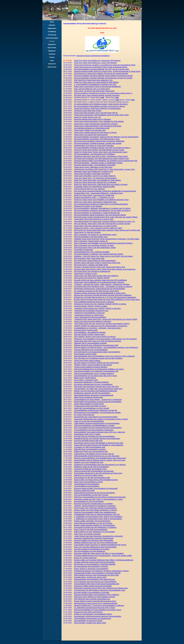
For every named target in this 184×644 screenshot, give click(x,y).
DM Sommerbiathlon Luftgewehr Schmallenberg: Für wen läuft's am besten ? (103, 210)
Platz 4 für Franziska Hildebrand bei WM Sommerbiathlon (95, 547)
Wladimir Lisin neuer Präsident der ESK (89, 462)
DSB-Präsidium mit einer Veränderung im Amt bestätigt (94, 532)
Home (52, 22)
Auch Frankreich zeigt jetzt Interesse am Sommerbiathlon (95, 582)
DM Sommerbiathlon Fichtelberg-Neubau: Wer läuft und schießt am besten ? (102, 148)
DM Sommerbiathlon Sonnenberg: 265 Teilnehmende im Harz (97, 139)
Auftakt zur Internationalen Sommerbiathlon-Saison (93, 614)
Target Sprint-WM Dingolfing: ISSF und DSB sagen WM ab (96, 113)
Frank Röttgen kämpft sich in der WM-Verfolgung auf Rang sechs (98, 473)
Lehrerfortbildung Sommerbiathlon (87, 484)
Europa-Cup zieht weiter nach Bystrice (88, 612)
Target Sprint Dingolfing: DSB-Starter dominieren (92, 174)
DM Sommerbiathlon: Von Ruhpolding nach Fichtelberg (95, 154)
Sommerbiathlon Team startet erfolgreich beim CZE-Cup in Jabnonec (100, 432)
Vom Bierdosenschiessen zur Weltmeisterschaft (92, 128)
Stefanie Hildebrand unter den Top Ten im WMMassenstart (96, 543)
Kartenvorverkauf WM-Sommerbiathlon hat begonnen (94, 471)
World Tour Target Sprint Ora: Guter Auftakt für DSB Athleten (96, 82)
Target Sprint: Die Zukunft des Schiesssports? (91, 135)
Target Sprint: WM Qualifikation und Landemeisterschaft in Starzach (99, 282)
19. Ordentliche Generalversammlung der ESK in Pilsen (95, 608)
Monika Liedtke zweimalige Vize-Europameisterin (92, 521)
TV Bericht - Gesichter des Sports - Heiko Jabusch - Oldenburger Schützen (102, 284)
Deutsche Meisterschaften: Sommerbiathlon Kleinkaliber (95, 165)
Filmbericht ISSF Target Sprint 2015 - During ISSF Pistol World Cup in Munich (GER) (106, 319)
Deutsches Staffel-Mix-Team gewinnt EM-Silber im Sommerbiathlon (99, 553)
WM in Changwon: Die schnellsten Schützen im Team (94, 245)
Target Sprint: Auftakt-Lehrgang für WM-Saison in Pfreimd (95, 133)
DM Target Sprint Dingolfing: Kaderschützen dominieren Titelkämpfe (99, 141)
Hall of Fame (52, 48)
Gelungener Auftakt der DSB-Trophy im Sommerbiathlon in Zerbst (98, 499)
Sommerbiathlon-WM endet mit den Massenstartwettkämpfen (97, 584)
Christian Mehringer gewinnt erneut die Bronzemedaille (94, 562)
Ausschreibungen (52, 38)
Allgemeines (52, 28)
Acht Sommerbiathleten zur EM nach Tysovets (91, 495)
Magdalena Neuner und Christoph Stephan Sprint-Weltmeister (97, 439)
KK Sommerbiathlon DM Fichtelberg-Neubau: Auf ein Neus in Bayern (100, 106)
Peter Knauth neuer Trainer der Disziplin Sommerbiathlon (95, 508)
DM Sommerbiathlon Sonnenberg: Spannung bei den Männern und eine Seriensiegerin (106, 137)
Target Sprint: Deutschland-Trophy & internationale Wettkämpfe (97, 87)
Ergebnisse (52, 44)
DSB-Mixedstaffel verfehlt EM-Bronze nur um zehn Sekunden (97, 456)
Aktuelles (52, 25)
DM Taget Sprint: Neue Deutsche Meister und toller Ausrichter (97, 95)
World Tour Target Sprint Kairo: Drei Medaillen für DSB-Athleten (98, 180)
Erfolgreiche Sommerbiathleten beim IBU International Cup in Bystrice (100, 465)
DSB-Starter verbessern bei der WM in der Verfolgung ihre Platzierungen (101, 588)
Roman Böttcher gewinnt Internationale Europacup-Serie (95, 601)
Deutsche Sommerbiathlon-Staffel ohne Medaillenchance (95, 512)
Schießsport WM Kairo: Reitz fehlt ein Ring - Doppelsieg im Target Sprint (101, 156)
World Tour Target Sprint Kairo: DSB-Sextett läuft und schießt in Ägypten (101, 185)
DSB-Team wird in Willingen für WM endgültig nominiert (95, 597)
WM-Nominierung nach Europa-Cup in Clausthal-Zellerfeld (96, 603)
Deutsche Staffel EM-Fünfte (84, 491)
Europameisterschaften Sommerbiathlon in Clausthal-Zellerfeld (97, 573)
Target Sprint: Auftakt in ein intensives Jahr (90, 130)
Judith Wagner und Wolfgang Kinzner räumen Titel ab (94, 454)
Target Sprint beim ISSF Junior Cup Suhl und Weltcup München (98, 341)
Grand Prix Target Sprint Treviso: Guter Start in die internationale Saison (101, 152)
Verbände (52, 54)
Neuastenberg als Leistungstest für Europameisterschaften (96, 417)
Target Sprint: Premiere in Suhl (85, 274)
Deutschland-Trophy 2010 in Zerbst (87, 434)
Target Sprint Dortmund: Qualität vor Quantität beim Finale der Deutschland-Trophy (105, 65)
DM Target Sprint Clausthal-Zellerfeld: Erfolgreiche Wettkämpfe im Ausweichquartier (105, 191)
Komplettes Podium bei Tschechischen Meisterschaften (95, 187)
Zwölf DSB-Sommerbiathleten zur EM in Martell (92, 408)
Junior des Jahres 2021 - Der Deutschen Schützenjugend (95, 178)
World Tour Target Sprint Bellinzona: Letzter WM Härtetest (96, 63)
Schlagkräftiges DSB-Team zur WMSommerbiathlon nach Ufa (97, 514)
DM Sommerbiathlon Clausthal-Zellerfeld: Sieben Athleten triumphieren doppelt (103, 76)
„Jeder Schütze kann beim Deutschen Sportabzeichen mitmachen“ (99, 536)
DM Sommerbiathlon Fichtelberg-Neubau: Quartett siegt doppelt (98, 143)
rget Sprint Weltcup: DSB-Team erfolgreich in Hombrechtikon (98, 108)
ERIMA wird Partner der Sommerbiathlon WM (91, 452)
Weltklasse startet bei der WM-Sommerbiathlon (92, 467)
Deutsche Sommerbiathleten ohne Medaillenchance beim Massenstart (100, 458)
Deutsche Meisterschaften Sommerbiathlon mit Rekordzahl (96, 488)
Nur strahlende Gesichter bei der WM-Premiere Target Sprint (97, 291)
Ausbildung (52, 32)
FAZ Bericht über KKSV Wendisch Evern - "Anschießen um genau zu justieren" (103, 287)
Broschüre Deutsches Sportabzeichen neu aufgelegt (93, 504)
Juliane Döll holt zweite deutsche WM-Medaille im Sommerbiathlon (99, 445)
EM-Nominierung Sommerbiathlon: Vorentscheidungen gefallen (97, 413)
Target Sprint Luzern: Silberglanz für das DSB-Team (93, 167)
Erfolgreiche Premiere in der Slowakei (88, 206)
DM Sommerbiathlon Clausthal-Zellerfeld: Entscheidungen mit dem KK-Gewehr (103, 78)
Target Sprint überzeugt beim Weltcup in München (93, 321)
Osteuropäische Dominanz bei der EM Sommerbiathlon (95, 493)
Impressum (52, 64)
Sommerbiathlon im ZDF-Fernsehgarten (89, 501)
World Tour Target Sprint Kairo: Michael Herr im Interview (95, 182)
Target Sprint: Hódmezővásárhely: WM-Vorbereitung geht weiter (98, 126)
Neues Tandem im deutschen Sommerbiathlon (91, 569)
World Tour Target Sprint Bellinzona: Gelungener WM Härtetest (97, 61)
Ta (75, 108)
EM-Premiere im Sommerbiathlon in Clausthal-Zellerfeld (95, 564)
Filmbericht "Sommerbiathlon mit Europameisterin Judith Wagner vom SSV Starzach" (106, 339)
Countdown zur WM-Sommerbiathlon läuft (90, 447)
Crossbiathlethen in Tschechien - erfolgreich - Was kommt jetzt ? (98, 328)
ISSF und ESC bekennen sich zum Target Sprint (92, 89)
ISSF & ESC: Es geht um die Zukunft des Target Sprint (94, 91)
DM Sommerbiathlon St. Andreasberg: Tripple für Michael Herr (97, 213)
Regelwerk (52, 51)
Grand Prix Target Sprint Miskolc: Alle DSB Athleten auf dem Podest (99, 150)
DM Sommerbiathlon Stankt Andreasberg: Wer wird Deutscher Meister (100, 215)
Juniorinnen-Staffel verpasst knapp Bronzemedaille (93, 586)
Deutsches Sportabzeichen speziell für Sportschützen (94, 538)
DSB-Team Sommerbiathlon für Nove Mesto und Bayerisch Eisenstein (100, 497)
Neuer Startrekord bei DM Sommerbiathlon (90, 317)
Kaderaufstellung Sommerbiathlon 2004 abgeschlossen (95, 579)
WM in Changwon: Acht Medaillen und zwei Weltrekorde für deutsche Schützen (103, 243)
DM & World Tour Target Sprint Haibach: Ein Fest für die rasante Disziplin (101, 74)
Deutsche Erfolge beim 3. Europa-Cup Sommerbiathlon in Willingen (99, 606)
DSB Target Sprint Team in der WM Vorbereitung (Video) (95, 248)
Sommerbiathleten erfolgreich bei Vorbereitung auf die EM (96, 410)
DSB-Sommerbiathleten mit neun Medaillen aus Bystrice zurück (98, 610)
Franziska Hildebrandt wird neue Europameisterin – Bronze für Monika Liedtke (103, 556)
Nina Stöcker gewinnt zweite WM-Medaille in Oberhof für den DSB (99, 443)
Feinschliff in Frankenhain (84, 250)
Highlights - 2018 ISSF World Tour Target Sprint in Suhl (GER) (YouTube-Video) (104, 256)
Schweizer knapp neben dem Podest (88, 111)
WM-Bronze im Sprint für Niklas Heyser (89, 475)
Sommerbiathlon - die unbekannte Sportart (90, 332)
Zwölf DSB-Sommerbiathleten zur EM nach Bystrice (93, 523)
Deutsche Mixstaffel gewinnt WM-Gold (88, 441)
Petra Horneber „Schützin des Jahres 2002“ (90, 623)
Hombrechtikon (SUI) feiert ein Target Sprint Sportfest (94, 146)
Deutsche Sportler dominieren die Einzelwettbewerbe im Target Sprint (100, 293)
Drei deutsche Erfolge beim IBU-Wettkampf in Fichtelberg (95, 527)
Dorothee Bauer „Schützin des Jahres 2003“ (90, 577)
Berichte (52, 41)
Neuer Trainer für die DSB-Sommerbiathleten (91, 530)
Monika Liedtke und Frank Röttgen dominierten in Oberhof (96, 510)
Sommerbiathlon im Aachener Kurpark (88, 621)
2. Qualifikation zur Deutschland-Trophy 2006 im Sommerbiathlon (98, 517)
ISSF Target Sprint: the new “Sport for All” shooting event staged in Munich (102, 324)
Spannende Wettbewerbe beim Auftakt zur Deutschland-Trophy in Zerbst (101, 419)
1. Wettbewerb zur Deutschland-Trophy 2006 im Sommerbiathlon (98, 519)
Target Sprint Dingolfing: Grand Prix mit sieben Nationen (95, 176)
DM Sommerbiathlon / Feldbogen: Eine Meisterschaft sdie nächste (99, 254)
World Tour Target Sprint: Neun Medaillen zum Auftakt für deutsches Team (101, 200)
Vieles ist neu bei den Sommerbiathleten (89, 421)
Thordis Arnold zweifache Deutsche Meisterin (91, 367)
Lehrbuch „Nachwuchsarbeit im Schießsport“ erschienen (95, 506)
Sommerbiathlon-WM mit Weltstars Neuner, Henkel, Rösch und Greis (100, 460)
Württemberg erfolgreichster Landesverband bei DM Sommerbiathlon (100, 289)
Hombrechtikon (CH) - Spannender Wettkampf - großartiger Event (98, 193)
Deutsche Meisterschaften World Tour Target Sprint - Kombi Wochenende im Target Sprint (107, 71)
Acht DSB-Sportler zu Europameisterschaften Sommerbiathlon (97, 352)
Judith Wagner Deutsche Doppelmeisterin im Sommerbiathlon (97, 423)
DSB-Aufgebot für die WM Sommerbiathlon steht (92, 478)
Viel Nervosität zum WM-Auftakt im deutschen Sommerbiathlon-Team (100, 590)
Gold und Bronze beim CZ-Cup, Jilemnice (89, 189)
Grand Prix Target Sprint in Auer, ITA (88, 117)
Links (52, 61)
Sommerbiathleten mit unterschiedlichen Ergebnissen (94, 430)
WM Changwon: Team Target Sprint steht (89, 258)
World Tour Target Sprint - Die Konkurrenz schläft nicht (94, 195)
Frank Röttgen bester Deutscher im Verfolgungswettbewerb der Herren (100, 545)
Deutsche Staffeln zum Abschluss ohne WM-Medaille (94, 540)
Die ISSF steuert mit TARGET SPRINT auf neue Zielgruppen (97, 363)
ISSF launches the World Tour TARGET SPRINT (92, 278)
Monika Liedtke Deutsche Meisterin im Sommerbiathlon (95, 525)
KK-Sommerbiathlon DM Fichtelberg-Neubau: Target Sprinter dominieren (101, 104)
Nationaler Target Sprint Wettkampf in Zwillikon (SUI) (94, 172)
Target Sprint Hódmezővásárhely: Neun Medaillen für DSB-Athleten (99, 121)
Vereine (52, 57)
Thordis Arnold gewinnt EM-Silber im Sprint (90, 406)
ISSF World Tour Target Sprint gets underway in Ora (93, 80)
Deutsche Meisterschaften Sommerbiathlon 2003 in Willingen (97, 595)
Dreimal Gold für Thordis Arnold (86, 330)
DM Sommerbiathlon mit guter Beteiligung (90, 551)
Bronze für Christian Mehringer (85, 558)
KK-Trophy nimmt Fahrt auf (84, 415)
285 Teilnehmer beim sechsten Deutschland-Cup (92, 599)
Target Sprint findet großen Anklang (87, 361)
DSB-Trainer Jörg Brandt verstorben (87, 534)
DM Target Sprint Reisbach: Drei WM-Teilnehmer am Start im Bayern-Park (102, 159)
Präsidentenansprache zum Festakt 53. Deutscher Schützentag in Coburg (101, 571)
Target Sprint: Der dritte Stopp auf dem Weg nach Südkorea (96, 276)
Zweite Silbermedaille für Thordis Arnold (89, 404)
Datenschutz (52, 67)
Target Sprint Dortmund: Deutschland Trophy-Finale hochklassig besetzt (101, 67)
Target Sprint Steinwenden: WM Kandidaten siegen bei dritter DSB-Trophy (101, 115)
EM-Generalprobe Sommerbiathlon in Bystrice (91, 566)
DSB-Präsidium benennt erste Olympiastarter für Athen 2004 (96, 575)
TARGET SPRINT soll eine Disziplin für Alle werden (93, 365)
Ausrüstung (52, 35)
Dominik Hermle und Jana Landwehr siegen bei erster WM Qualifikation (101, 280)
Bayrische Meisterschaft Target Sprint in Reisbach (93, 119)
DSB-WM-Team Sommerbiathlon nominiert (90, 449)
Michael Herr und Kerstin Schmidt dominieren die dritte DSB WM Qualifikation (103, 295)
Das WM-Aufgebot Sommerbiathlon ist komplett (92, 549)
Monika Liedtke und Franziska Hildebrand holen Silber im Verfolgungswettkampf (104, 560)
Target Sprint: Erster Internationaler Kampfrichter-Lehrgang (96, 124)
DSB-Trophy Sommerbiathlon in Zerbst (88, 482)
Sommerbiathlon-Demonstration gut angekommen (93, 618)
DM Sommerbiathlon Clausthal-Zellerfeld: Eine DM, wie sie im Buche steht (102, 69)
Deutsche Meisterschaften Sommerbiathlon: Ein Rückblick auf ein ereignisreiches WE (106, 161)
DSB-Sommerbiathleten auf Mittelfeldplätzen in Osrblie (94, 426)
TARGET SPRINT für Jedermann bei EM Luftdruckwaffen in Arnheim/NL (101, 326)
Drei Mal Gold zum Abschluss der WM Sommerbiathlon (95, 436)
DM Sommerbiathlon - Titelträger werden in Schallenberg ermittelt (98, 163)
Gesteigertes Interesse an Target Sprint (89, 315)
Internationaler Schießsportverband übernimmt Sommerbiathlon (98, 616)
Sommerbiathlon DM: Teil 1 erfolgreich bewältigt (92, 252)
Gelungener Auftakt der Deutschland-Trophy (90, 469)
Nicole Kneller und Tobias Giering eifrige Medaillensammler (96, 480)
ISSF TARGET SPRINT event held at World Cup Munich (95, 337)
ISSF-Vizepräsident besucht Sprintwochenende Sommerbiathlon (98, 428)
